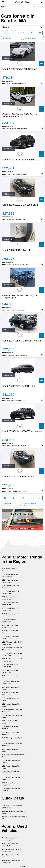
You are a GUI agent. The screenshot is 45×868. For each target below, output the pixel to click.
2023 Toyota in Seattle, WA (11, 609)
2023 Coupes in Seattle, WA (11, 784)
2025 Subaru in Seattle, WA (11, 688)
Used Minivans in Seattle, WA (11, 862)
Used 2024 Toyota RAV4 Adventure (21, 160)
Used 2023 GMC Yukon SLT (17, 250)
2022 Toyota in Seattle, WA (11, 699)
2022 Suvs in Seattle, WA (10, 598)
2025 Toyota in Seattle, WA (11, 592)
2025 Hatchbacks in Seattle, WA (12, 716)
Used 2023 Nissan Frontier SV (18, 477)
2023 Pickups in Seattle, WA (11, 728)
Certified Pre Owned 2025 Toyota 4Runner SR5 (20, 297)
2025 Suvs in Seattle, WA (10, 581)
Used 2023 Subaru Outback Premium (22, 341)
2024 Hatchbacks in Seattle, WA (12, 660)
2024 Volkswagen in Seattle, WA (12, 649)
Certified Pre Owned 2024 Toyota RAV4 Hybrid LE (20, 115)
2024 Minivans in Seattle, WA (11, 761)
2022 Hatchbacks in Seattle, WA (12, 745)
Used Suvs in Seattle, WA (10, 839)
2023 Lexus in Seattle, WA (10, 626)
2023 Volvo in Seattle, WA (10, 632)
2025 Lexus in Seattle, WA (10, 666)
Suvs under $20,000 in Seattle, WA (13, 807)
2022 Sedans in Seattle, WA (11, 733)
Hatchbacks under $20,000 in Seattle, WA (15, 818)
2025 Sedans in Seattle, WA (11, 637)
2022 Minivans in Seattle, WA (11, 790)
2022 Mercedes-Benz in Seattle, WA (13, 756)
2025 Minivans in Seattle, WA (11, 778)
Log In (35, 7)
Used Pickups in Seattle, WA (11, 856)
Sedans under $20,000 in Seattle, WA (14, 812)
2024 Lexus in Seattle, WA (10, 671)
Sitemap (22, 867)
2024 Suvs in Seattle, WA (10, 575)
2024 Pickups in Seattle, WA (11, 705)
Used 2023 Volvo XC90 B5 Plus (19, 386)
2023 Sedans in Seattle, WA (11, 604)
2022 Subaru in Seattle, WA (11, 773)
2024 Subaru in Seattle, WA (11, 683)
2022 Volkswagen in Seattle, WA (12, 739)
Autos (3, 7)
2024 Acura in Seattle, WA (10, 677)
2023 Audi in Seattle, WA (10, 621)
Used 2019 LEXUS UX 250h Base (20, 205)
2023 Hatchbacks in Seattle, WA (12, 711)
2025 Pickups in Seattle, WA (11, 767)
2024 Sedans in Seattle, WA (11, 615)
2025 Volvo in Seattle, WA (10, 694)
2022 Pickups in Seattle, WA (11, 750)
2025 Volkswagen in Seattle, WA (12, 654)
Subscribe (41, 7)
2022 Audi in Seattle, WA (10, 722)
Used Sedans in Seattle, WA (11, 845)
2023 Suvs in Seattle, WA (10, 570)
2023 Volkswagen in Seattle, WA (12, 643)
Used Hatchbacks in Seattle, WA (12, 850)
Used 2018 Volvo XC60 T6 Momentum (22, 431)
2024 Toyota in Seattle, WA (11, 587)
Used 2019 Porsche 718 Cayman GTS (22, 69)
